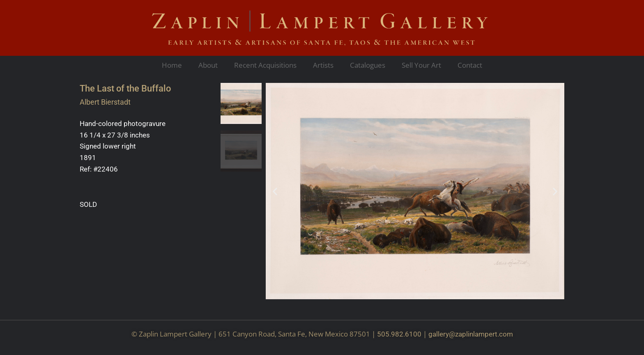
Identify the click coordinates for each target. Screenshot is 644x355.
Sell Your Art (421, 65)
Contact (470, 65)
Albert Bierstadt (105, 102)
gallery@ (442, 334)
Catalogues (368, 65)
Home (172, 65)
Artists (323, 65)
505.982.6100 (399, 334)
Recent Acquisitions (265, 65)
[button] (275, 191)
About (208, 65)
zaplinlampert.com (484, 334)
